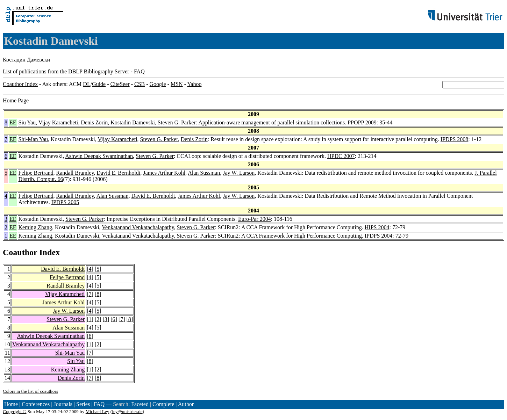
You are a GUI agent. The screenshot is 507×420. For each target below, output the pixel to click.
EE (13, 122)
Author (186, 404)
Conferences (36, 404)
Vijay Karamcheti (58, 122)
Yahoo (194, 84)
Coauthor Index (20, 84)
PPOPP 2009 (362, 122)
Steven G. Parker (177, 122)
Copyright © (15, 411)
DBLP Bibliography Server (99, 71)
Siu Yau (27, 122)
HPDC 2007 (341, 156)
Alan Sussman (204, 173)
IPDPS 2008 (455, 139)
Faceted (140, 404)
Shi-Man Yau (33, 139)
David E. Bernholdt (118, 173)
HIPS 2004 (377, 227)
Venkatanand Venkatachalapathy (138, 227)
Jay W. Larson (239, 173)
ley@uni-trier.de (127, 411)
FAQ (139, 71)
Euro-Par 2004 (255, 219)
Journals (63, 404)
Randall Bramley (75, 173)
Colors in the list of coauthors (30, 391)
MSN (177, 84)
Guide (99, 84)
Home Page (16, 100)
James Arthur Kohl (164, 173)
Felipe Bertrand (36, 173)
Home (11, 404)
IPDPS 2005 (65, 202)
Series (83, 404)
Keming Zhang (35, 227)
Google (158, 84)
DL (87, 84)
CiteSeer (120, 84)
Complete (163, 404)
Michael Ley (98, 411)
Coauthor (20, 252)
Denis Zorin (94, 122)
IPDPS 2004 (379, 236)
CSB (140, 84)
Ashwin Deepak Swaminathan (99, 156)
